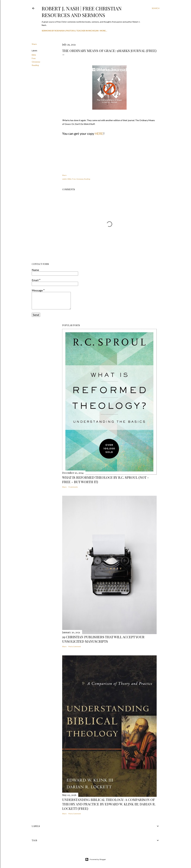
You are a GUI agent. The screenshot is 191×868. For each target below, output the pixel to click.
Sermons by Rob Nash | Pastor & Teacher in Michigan (70, 31)
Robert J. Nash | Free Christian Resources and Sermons (82, 12)
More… (104, 31)
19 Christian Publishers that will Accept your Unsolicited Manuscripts (103, 639)
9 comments (73, 487)
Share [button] (34, 44)
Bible (34, 55)
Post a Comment (75, 646)
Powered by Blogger (96, 859)
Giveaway (36, 62)
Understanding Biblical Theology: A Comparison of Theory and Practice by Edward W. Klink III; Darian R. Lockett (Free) (109, 804)
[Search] (156, 8)
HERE (99, 133)
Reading (35, 65)
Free (34, 58)
